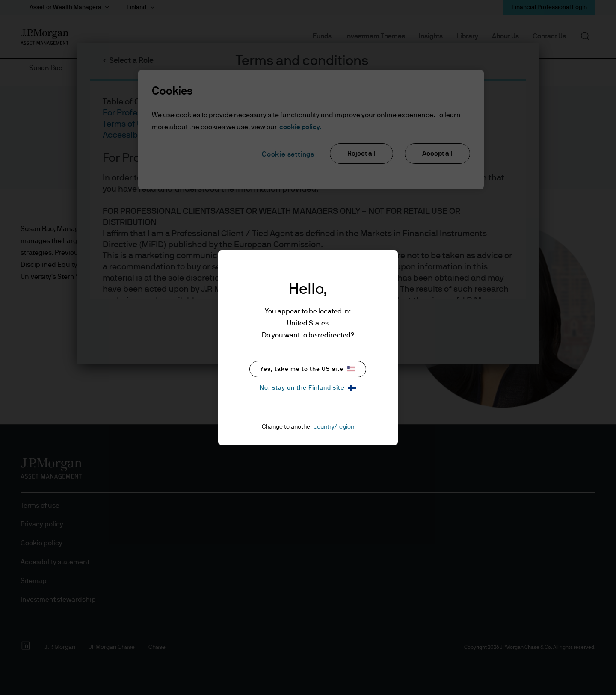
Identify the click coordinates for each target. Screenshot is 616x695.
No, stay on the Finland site (308, 388)
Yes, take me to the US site (308, 369)
